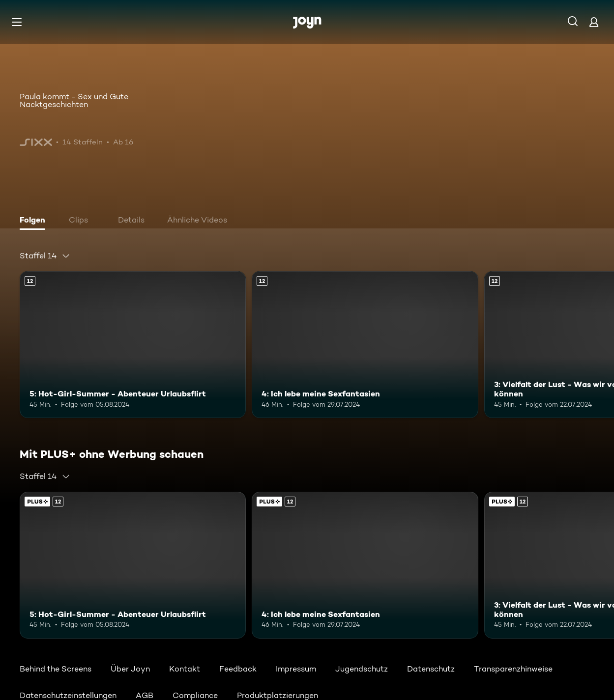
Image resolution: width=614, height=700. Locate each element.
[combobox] (45, 256)
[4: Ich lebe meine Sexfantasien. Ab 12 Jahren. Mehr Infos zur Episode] (365, 345)
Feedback (238, 669)
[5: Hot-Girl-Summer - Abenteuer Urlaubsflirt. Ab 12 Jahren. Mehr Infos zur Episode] (133, 345)
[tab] (35, 221)
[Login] (594, 22)
